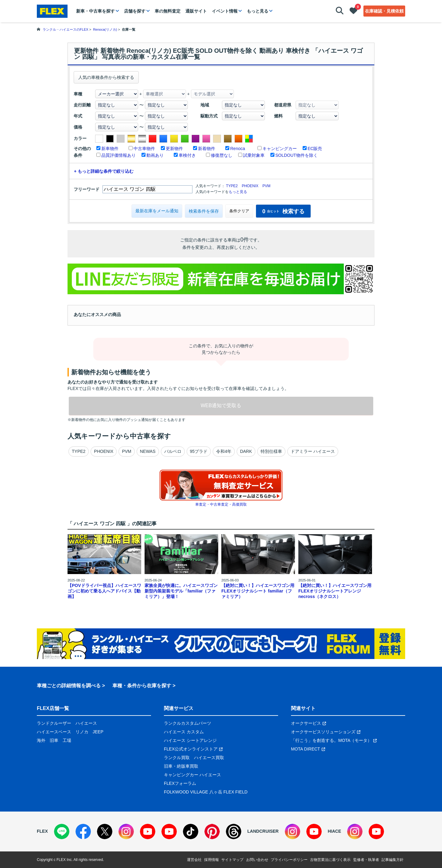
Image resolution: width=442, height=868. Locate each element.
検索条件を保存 (204, 211)
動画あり (155, 155)
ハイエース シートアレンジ (190, 740)
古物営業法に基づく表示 (330, 860)
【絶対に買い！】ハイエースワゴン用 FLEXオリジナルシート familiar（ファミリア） (258, 591)
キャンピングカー (280, 149)
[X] (105, 831)
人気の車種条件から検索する (106, 77)
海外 (41, 740)
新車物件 (110, 149)
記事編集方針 (393, 860)
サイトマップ (232, 860)
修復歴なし (222, 155)
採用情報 (211, 860)
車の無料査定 (168, 11)
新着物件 (207, 149)
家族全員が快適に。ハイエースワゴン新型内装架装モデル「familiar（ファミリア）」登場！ (181, 591)
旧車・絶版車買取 (181, 766)
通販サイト (196, 11)
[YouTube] (148, 831)
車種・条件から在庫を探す (142, 686)
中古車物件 (144, 149)
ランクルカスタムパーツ (188, 723)
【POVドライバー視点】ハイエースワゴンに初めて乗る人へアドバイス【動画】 (104, 591)
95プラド (199, 451)
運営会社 (194, 860)
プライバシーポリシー (289, 860)
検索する (283, 211)
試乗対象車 (254, 155)
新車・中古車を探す (95, 11)
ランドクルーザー (54, 723)
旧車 (54, 740)
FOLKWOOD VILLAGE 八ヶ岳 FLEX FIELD (206, 792)
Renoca (238, 149)
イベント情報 (225, 11)
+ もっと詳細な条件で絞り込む (104, 171)
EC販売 (315, 149)
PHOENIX (250, 186)
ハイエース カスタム (184, 732)
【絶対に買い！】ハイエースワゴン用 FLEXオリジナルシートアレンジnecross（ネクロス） (335, 591)
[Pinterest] (212, 831)
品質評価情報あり (118, 155)
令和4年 (224, 451)
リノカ (82, 732)
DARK (246, 451)
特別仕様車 (271, 451)
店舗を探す (135, 11)
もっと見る (258, 11)
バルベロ (173, 451)
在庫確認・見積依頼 (384, 11)
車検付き (187, 155)
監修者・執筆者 (366, 860)
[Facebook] (83, 831)
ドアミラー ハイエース (313, 451)
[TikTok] (191, 831)
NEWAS (148, 451)
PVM (266, 186)
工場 (67, 740)
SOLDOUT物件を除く (297, 155)
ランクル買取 (177, 758)
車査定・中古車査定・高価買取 (221, 504)
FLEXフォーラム (180, 783)
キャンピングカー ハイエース (192, 775)
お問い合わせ (257, 860)
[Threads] (234, 831)
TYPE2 (232, 186)
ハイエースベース (54, 732)
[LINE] (62, 831)
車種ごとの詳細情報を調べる (69, 686)
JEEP (98, 732)
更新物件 (174, 149)
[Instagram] (126, 831)
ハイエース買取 (209, 758)
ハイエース (86, 723)
